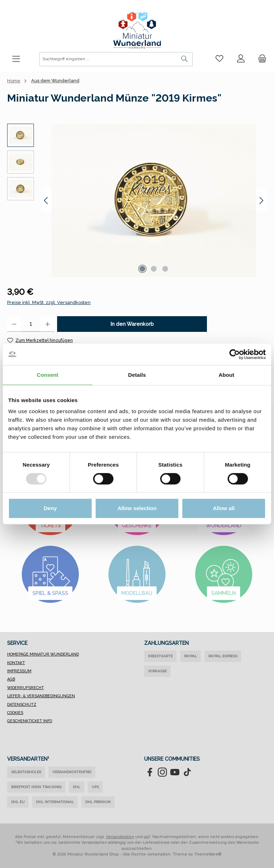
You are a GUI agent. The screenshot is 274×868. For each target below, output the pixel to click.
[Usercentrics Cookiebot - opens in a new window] (235, 354)
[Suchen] (185, 59)
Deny (50, 508)
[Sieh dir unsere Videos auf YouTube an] (175, 772)
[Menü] (16, 59)
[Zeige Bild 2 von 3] (154, 269)
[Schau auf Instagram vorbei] (162, 772)
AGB (11, 679)
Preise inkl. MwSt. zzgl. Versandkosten (49, 302)
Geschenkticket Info (30, 721)
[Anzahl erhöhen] (48, 324)
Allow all (224, 508)
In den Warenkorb (132, 324)
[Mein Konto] (241, 59)
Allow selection (137, 508)
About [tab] (227, 375)
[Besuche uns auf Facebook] (150, 772)
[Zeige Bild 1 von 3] (142, 269)
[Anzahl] (31, 324)
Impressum (19, 671)
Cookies (15, 713)
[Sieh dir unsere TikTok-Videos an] (187, 772)
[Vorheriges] (46, 201)
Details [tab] (137, 375)
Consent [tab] (48, 375)
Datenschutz (22, 705)
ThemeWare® (208, 854)
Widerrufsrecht (26, 688)
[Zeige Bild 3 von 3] (165, 269)
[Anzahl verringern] (14, 324)
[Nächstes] (261, 201)
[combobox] (108, 59)
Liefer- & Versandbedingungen (41, 696)
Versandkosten (120, 837)
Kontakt (16, 663)
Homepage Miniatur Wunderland (43, 654)
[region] (137, 200)
